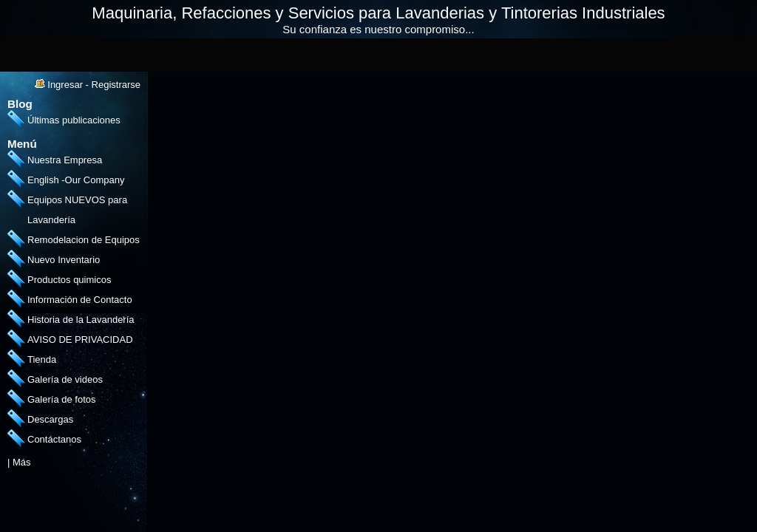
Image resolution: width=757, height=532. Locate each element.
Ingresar (65, 85)
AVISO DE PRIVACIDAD (80, 340)
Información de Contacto (80, 300)
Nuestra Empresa (65, 160)
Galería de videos (65, 379)
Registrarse (116, 85)
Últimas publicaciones (74, 120)
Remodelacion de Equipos (84, 240)
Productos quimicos (69, 280)
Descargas (50, 419)
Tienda (42, 359)
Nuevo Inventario (64, 260)
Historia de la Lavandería (81, 320)
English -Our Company (76, 180)
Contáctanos (54, 439)
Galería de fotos (62, 399)
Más (22, 462)
